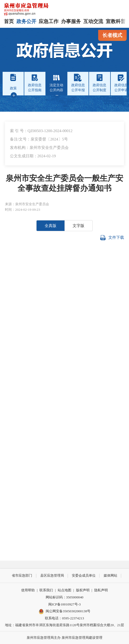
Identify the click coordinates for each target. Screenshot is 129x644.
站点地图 (64, 590)
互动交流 (93, 21)
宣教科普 (116, 21)
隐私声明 (101, 590)
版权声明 (83, 590)
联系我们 (46, 590)
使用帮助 (28, 590)
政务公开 (26, 21)
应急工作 (49, 21)
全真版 (51, 226)
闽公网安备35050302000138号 (65, 611)
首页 (9, 21)
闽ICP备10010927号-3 (64, 604)
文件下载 (112, 238)
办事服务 (71, 21)
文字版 (78, 226)
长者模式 (112, 35)
